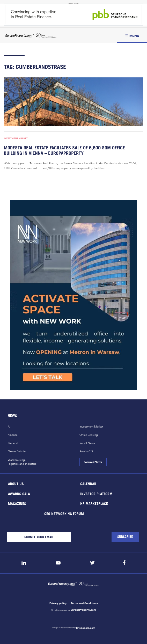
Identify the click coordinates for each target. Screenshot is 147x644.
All (10, 426)
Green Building (18, 451)
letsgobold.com (86, 628)
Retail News (87, 443)
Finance (13, 435)
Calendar (88, 484)
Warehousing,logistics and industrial (23, 462)
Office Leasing (89, 435)
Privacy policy (58, 603)
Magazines (17, 504)
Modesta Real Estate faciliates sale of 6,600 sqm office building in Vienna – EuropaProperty (64, 150)
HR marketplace (94, 504)
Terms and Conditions (84, 603)
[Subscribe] (125, 537)
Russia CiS (86, 451)
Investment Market (16, 138)
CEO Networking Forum (64, 513)
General (13, 443)
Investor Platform (96, 493)
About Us (16, 484)
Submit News (93, 462)
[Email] (39, 537)
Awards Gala (19, 493)
